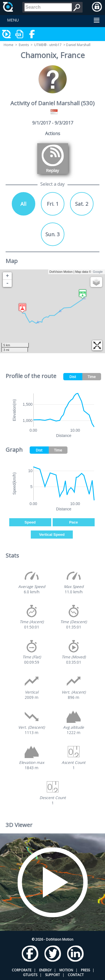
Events (24, 45)
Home (9, 45)
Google (98, 272)
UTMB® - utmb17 (48, 45)
